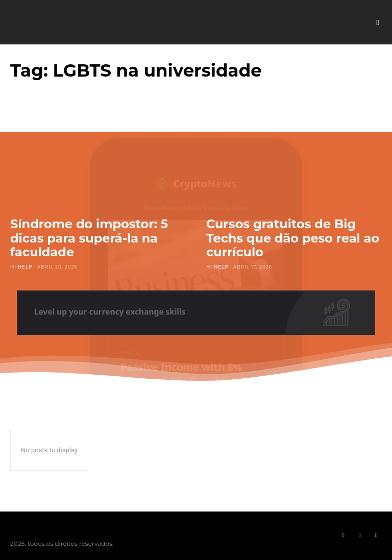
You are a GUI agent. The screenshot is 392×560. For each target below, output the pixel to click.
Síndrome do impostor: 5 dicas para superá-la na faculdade (89, 238)
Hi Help (21, 267)
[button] (378, 22)
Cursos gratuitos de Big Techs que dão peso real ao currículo (293, 238)
